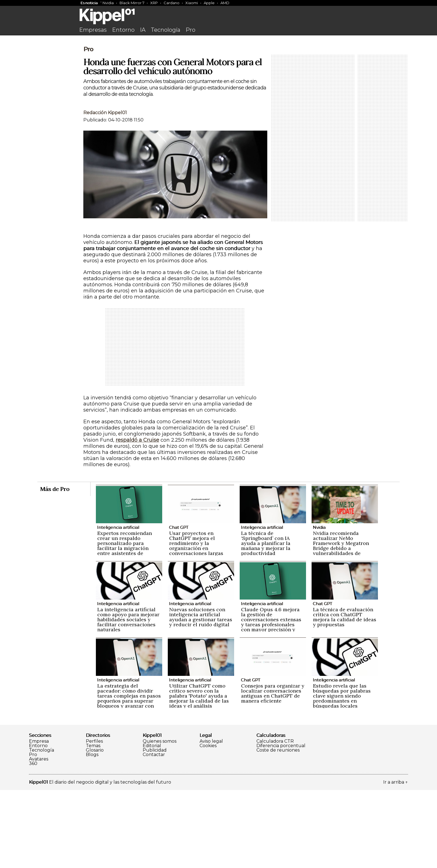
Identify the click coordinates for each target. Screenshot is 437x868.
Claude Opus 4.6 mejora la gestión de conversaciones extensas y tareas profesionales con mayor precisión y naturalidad (271, 700)
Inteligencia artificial (118, 605)
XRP (154, 3)
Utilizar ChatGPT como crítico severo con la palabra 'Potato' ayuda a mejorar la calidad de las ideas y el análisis (199, 774)
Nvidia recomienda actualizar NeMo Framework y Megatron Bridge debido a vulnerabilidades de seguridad (341, 624)
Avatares (39, 837)
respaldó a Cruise (137, 518)
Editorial (152, 824)
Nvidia (108, 3)
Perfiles (94, 819)
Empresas (93, 30)
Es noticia (89, 3)
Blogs (92, 833)
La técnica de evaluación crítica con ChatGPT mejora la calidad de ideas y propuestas (345, 695)
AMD (225, 3)
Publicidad (155, 828)
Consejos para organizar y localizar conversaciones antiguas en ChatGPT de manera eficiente (273, 771)
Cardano (172, 3)
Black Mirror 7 (132, 3)
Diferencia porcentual (281, 824)
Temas (93, 824)
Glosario (95, 828)
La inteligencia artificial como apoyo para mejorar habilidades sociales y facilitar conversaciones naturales (128, 697)
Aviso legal (211, 819)
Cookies (208, 824)
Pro (190, 30)
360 (33, 842)
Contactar (154, 833)
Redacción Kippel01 (105, 191)
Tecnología (166, 30)
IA (143, 30)
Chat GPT (179, 605)
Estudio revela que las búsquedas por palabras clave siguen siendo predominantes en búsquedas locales (342, 774)
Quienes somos (160, 819)
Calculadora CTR (275, 819)
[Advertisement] (219, 80)
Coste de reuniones (278, 828)
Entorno (123, 30)
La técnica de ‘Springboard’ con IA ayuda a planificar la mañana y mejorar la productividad (266, 621)
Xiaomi (192, 3)
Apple (209, 3)
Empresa (39, 819)
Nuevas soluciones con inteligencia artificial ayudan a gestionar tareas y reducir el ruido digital (201, 695)
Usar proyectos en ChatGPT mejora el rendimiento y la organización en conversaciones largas (196, 621)
